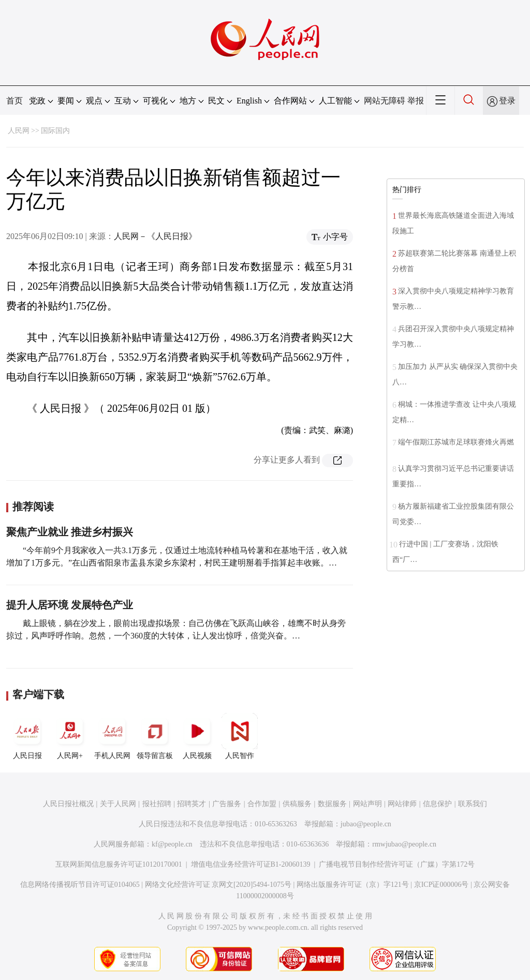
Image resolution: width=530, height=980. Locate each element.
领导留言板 (155, 736)
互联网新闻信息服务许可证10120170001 (119, 864)
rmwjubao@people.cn (404, 844)
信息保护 (437, 804)
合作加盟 (262, 804)
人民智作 (240, 736)
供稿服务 (297, 804)
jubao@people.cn (366, 824)
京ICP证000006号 (441, 885)
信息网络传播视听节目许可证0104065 (80, 885)
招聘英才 (192, 804)
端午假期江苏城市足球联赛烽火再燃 (456, 442)
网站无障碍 (385, 101)
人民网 (19, 131)
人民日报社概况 (68, 804)
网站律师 (402, 804)
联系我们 (473, 804)
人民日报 (27, 736)
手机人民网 (112, 736)
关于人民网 (118, 804)
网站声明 (367, 804)
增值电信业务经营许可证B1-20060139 (251, 864)
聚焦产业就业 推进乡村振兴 (70, 532)
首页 (14, 101)
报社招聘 (157, 804)
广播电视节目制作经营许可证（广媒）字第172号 (397, 864)
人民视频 (197, 736)
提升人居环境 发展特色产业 (70, 605)
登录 (507, 101)
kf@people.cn (172, 844)
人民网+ (70, 736)
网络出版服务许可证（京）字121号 (353, 885)
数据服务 (332, 804)
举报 (416, 101)
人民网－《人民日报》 (155, 236)
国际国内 (55, 131)
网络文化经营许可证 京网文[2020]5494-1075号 (218, 885)
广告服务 (227, 804)
